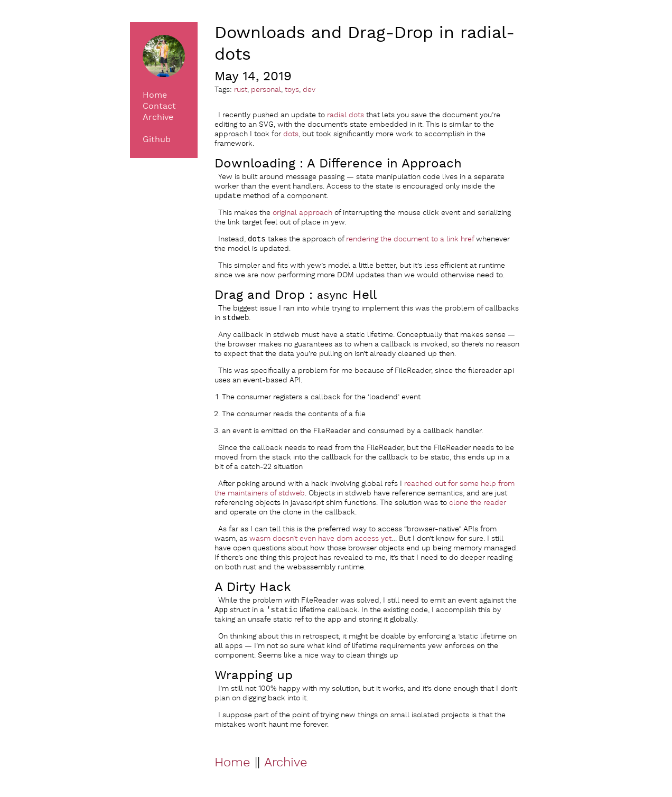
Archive (158, 118)
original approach (302, 214)
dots (291, 134)
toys (292, 90)
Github (157, 140)
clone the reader (478, 506)
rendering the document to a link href (410, 241)
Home (155, 95)
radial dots (346, 115)
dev (309, 90)
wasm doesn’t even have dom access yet (320, 542)
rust (241, 90)
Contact (159, 106)
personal (266, 90)
